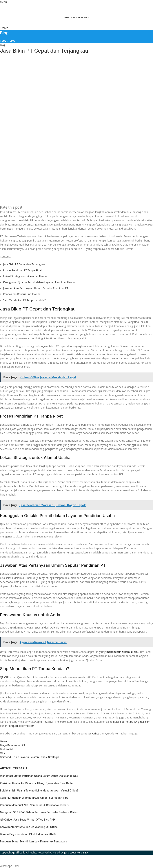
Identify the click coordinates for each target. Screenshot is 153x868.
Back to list (6, 749)
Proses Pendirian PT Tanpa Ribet (22, 270)
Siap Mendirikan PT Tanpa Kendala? (24, 300)
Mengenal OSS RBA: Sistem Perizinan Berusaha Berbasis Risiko (39, 812)
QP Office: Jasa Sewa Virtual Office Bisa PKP (27, 820)
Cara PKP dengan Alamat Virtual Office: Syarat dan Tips (34, 798)
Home (3, 41)
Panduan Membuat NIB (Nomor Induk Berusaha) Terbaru (34, 805)
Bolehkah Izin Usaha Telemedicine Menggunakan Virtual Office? (39, 790)
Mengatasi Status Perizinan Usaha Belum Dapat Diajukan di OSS (39, 776)
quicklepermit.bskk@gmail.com (132, 722)
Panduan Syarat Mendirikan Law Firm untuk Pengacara (34, 841)
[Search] (4, 28)
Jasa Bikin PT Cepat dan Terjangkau (24, 264)
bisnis (130, 220)
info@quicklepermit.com (20, 726)
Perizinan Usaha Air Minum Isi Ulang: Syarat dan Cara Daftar (37, 783)
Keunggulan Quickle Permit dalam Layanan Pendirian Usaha (39, 282)
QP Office (6, 677)
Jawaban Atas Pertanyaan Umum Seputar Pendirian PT (36, 288)
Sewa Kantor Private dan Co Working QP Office (29, 827)
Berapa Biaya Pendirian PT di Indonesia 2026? (28, 834)
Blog (13, 41)
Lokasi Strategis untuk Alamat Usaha (25, 276)
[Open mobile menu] (3, 2)
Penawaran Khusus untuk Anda (22, 294)
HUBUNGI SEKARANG (76, 17)
